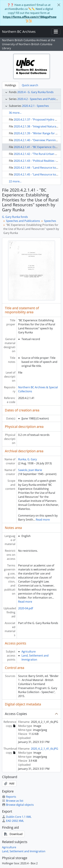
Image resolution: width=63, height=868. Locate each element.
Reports (9, 797)
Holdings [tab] (10, 85)
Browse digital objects (18, 805)
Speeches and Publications (23, 221)
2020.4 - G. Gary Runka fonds (35, 92)
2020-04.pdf (26, 608)
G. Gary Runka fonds (15, 217)
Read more (43, 520)
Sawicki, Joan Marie (30, 470)
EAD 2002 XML (13, 821)
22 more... (15, 181)
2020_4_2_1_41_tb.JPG (45, 749)
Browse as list (13, 801)
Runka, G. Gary (27, 459)
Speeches (50, 221)
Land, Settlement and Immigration (24, 851)
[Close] (59, 5)
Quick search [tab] (30, 85)
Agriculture (29, 652)
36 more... (15, 113)
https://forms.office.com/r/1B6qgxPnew (30, 17)
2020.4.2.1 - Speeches (35, 106)
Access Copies (16, 714)
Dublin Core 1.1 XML (17, 817)
